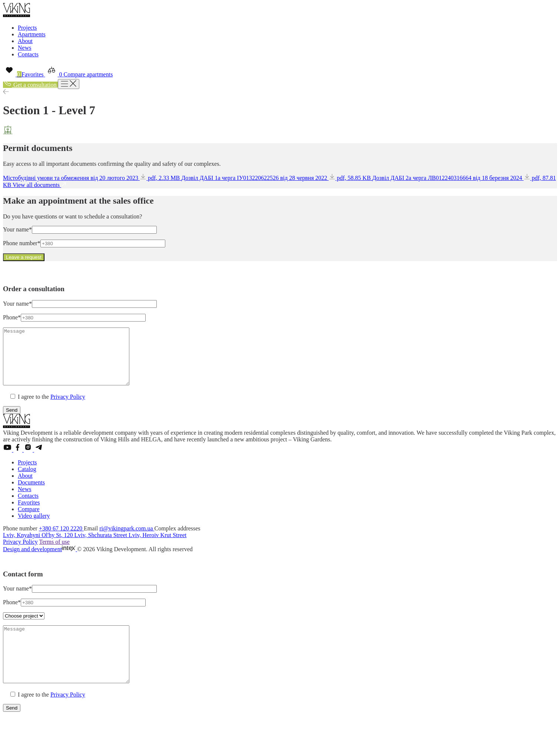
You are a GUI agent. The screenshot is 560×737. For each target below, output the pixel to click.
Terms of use (54, 553)
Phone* (12, 317)
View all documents (40, 185)
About (25, 41)
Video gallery (34, 527)
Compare (29, 520)
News (24, 48)
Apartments (32, 34)
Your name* (17, 229)
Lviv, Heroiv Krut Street (158, 546)
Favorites (29, 514)
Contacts (28, 54)
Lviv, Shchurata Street (102, 546)
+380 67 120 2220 (61, 539)
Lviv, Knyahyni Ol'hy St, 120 (39, 546)
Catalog (27, 480)
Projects (27, 28)
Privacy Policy (68, 408)
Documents (31, 493)
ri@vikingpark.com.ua (127, 539)
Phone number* (22, 243)
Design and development (40, 560)
